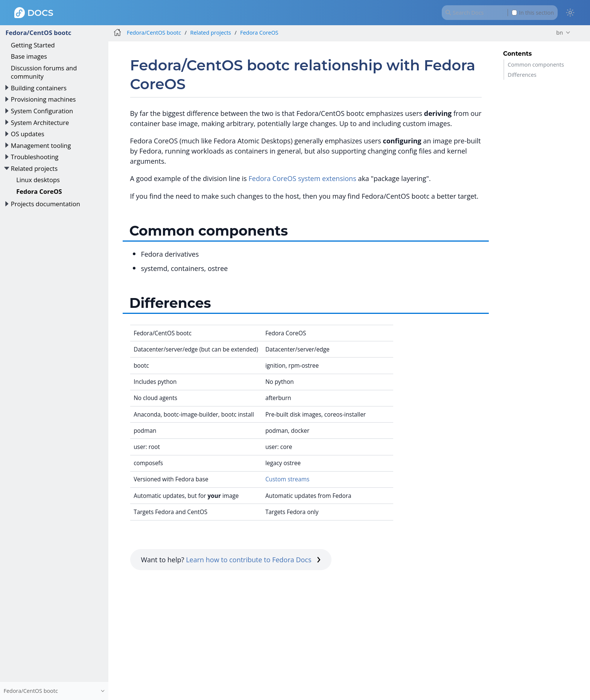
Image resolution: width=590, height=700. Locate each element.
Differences (522, 75)
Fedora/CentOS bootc (38, 33)
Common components (536, 65)
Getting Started (33, 45)
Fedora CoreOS (39, 191)
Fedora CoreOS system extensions (303, 178)
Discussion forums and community (44, 72)
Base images (29, 56)
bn (560, 33)
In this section (533, 13)
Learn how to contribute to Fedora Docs (253, 560)
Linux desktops (38, 180)
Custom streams (287, 479)
